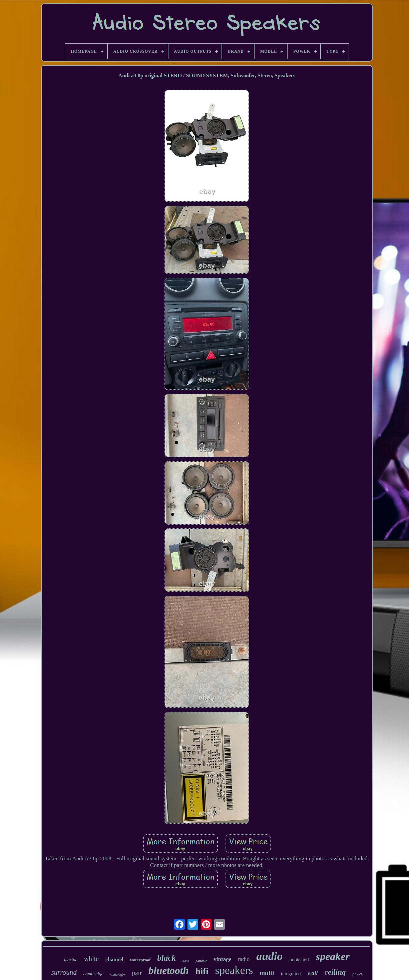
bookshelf (299, 960)
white (91, 959)
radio (244, 959)
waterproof (140, 960)
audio (269, 956)
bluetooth (169, 970)
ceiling (335, 972)
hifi (202, 971)
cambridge (93, 974)
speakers (234, 970)
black (166, 958)
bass (186, 961)
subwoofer (118, 975)
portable (201, 961)
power (357, 974)
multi (267, 973)
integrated (291, 974)
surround (64, 972)
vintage (222, 959)
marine (71, 960)
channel (114, 959)
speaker (333, 956)
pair (137, 973)
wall (313, 973)
